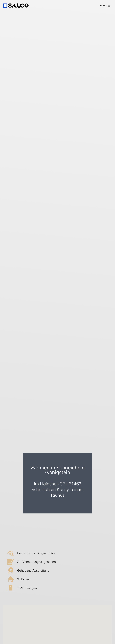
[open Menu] (104, 6)
